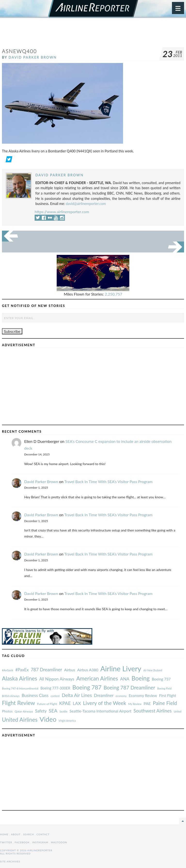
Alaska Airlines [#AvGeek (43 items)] (19, 678)
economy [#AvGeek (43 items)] (121, 696)
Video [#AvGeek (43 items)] (48, 719)
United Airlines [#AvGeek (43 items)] (20, 720)
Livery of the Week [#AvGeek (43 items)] (104, 703)
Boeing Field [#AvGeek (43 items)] (164, 688)
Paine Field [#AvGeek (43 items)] (165, 703)
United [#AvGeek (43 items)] (178, 711)
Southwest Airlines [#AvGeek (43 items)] (153, 711)
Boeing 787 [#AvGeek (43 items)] (87, 687)
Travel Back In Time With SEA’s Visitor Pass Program (108, 481)
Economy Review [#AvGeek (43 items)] (143, 696)
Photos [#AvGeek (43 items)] (7, 711)
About (16, 834)
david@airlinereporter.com (86, 204)
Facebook (22, 842)
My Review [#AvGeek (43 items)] (135, 704)
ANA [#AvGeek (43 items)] (125, 679)
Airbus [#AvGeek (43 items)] (70, 670)
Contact (43, 834)
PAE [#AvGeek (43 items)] (147, 703)
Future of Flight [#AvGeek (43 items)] (47, 704)
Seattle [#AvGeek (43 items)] (63, 711)
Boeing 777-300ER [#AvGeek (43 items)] (55, 688)
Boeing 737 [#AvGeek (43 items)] (161, 679)
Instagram (40, 842)
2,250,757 (114, 294)
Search (28, 834)
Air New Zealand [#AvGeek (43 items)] (153, 670)
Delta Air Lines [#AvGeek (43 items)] (77, 695)
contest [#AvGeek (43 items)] (55, 696)
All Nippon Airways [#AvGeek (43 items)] (57, 679)
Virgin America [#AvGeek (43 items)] (67, 721)
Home (4, 834)
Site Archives (10, 861)
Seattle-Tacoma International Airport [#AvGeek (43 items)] (101, 711)
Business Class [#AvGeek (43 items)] (35, 695)
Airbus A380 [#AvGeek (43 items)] (88, 670)
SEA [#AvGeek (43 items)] (53, 711)
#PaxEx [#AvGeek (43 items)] (22, 670)
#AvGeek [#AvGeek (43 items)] (8, 670)
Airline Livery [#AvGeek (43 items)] (121, 669)
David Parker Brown (33, 57)
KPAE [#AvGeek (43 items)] (65, 703)
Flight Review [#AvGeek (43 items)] (19, 703)
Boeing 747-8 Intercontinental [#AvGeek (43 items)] (20, 688)
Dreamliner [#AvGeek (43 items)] (104, 696)
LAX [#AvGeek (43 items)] (77, 703)
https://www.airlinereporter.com (62, 212)
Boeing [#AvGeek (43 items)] (141, 678)
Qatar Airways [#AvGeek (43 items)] (24, 711)
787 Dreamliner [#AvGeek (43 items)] (46, 669)
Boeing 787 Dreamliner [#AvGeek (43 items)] (129, 687)
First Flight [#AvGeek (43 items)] (168, 696)
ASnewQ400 (19, 51)
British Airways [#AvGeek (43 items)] (11, 696)
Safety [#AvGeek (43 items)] (41, 711)
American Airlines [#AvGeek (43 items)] (97, 678)
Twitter (6, 842)
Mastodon (59, 842)
